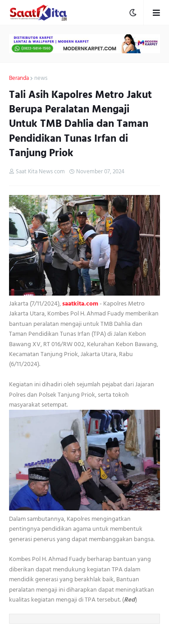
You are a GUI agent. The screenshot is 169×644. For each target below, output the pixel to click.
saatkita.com (80, 303)
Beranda (19, 79)
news (41, 79)
